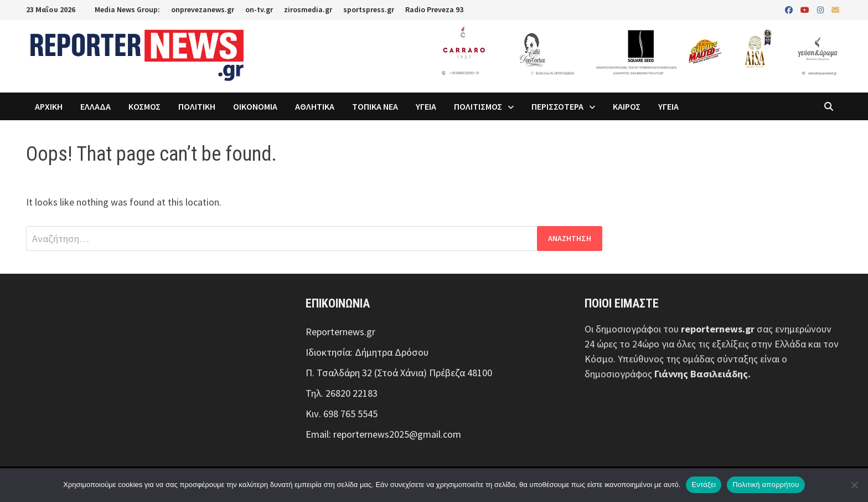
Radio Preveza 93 (434, 9)
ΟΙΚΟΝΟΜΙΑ (255, 106)
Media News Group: (127, 9)
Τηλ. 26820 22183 (342, 393)
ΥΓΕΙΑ (426, 106)
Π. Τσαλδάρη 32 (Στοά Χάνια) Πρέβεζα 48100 (399, 373)
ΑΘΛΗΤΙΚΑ (315, 106)
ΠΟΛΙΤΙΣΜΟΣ (478, 106)
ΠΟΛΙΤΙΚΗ (197, 106)
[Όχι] (854, 485)
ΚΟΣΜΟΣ (144, 106)
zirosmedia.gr (308, 9)
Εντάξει (704, 485)
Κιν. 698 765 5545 (342, 414)
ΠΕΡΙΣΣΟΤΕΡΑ (557, 106)
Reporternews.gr (340, 332)
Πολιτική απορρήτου (766, 485)
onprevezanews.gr (203, 9)
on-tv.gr (259, 9)
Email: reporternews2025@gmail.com (383, 434)
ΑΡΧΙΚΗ (49, 106)
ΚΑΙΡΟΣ (627, 106)
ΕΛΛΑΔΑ (95, 106)
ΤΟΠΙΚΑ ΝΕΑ (375, 106)
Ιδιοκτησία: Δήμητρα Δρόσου (367, 352)
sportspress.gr (369, 9)
